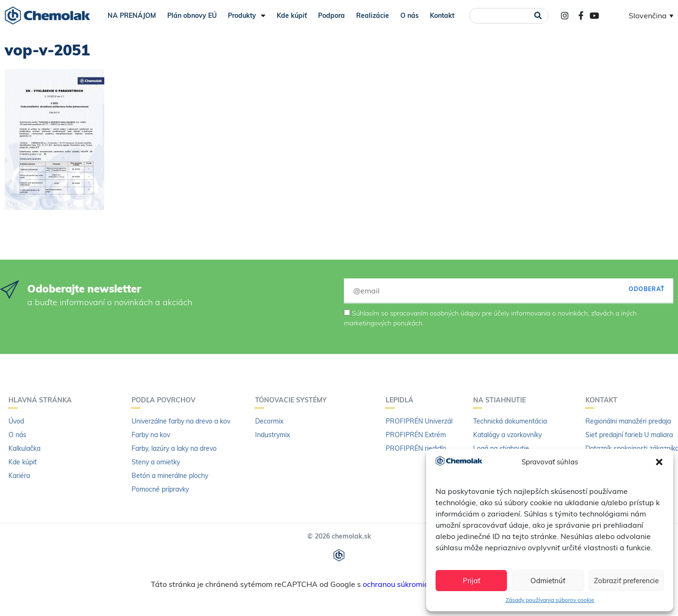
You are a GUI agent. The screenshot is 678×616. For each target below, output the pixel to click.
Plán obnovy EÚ (192, 15)
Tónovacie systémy (293, 400)
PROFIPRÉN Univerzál (419, 421)
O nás (409, 15)
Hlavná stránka (43, 400)
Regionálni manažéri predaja (628, 421)
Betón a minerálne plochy (170, 476)
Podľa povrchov (166, 400)
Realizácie (373, 15)
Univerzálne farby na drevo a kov (181, 421)
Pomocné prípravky (160, 489)
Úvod (16, 421)
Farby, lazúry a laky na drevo (174, 448)
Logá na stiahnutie (501, 448)
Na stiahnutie (502, 400)
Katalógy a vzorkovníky (507, 435)
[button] (659, 462)
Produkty (247, 15)
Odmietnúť (548, 581)
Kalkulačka (24, 448)
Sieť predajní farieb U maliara (629, 435)
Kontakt (442, 15)
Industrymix (273, 435)
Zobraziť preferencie (626, 581)
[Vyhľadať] (538, 16)
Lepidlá (402, 400)
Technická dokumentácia (510, 421)
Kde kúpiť (292, 15)
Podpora (331, 15)
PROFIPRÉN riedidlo (416, 448)
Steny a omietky (156, 462)
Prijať (471, 581)
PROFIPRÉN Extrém (416, 435)
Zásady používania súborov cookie (550, 600)
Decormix (269, 421)
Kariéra (19, 476)
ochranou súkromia (396, 584)
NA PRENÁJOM (132, 15)
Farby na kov (151, 435)
